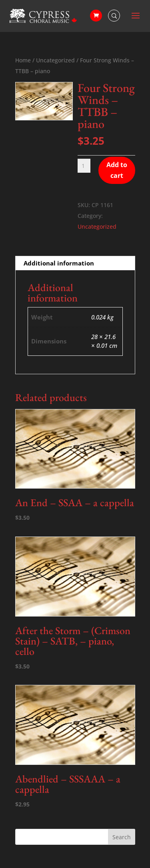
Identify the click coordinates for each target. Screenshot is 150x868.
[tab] (75, 263)
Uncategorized (55, 60)
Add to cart (117, 170)
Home (23, 60)
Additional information (59, 263)
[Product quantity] (84, 166)
